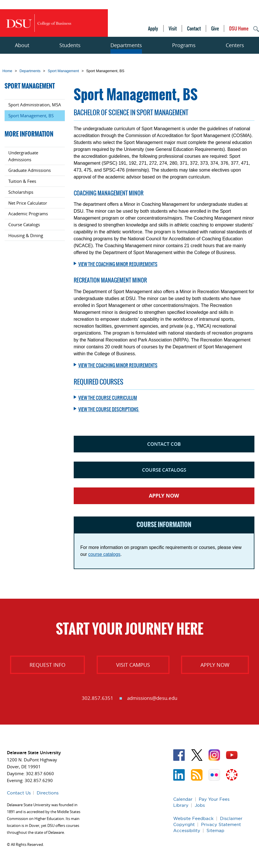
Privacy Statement (221, 824)
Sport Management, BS (31, 116)
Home (7, 71)
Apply (153, 28)
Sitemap (215, 830)
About (22, 45)
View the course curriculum (108, 398)
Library (181, 805)
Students (70, 45)
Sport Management (63, 71)
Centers (235, 45)
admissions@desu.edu (152, 698)
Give (215, 28)
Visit (173, 28)
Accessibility (187, 830)
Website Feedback (193, 818)
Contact (194, 28)
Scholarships (21, 192)
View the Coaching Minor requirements (118, 264)
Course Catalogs (164, 470)
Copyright (184, 824)
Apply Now (164, 496)
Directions (48, 793)
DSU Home (239, 28)
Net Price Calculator (28, 203)
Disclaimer (231, 818)
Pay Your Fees (214, 799)
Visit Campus (133, 665)
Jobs (200, 805)
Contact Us (19, 793)
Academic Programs (28, 214)
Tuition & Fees (22, 181)
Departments (126, 45)
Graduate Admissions (30, 170)
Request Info (47, 665)
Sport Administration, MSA (35, 105)
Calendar (183, 799)
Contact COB (164, 444)
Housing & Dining (26, 235)
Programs (184, 45)
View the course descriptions (109, 409)
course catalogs (104, 554)
